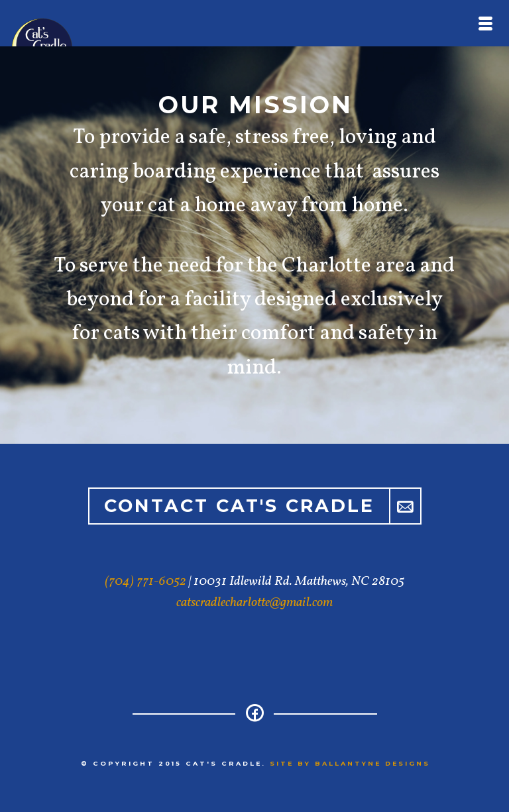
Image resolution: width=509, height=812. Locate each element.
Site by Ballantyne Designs (350, 763)
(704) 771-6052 (145, 582)
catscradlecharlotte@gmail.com (254, 603)
